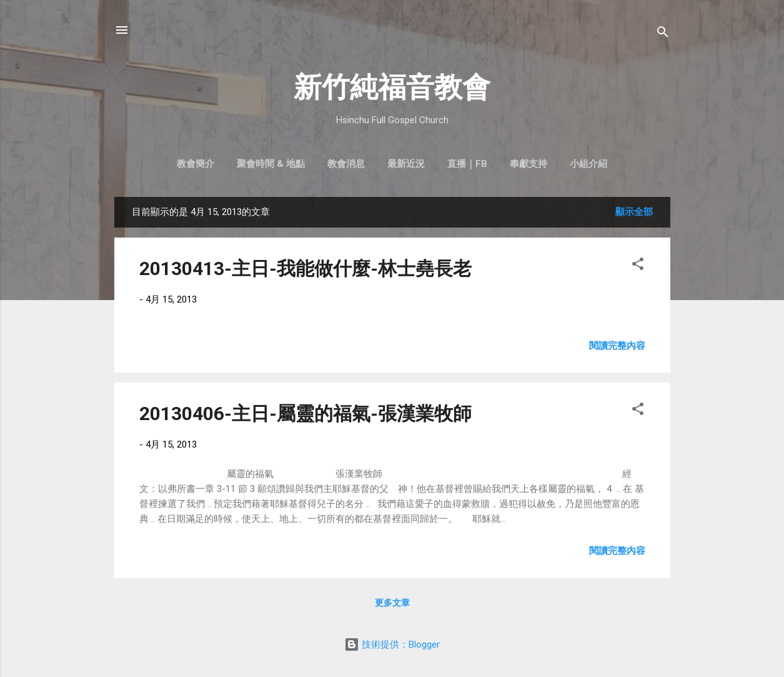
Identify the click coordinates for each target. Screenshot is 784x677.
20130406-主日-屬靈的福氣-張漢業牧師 (305, 414)
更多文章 (392, 603)
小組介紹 (588, 164)
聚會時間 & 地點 (271, 164)
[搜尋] (663, 34)
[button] (638, 266)
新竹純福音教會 (392, 87)
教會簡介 (196, 164)
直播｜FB (467, 164)
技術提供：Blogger (392, 644)
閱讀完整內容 (617, 346)
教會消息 (346, 164)
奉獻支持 (528, 164)
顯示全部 (634, 212)
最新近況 (406, 164)
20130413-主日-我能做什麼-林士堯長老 (305, 268)
